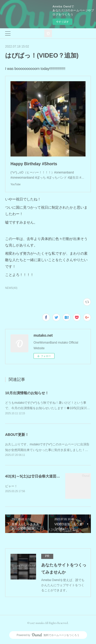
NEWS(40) (11, 288)
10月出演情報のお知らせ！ (27, 393)
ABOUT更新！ (17, 435)
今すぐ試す (62, 22)
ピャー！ (11, 486)
